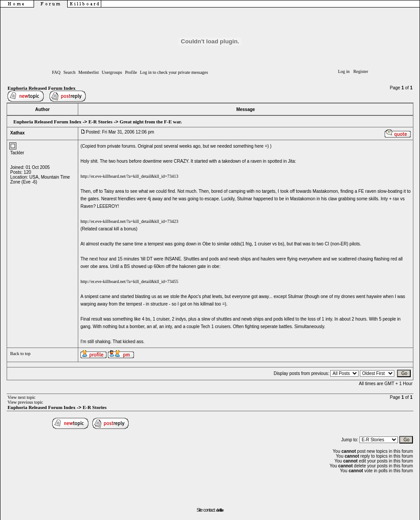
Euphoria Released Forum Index (42, 88)
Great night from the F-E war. (151, 122)
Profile (131, 72)
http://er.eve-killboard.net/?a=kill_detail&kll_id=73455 (129, 281)
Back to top (20, 354)
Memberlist (88, 72)
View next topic (21, 397)
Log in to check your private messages (174, 72)
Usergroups (112, 72)
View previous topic (25, 402)
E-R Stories (100, 122)
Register (361, 71)
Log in (344, 71)
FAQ (56, 72)
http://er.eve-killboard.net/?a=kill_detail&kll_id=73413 (129, 176)
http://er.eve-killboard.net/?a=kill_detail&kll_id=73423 (129, 221)
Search (69, 72)
